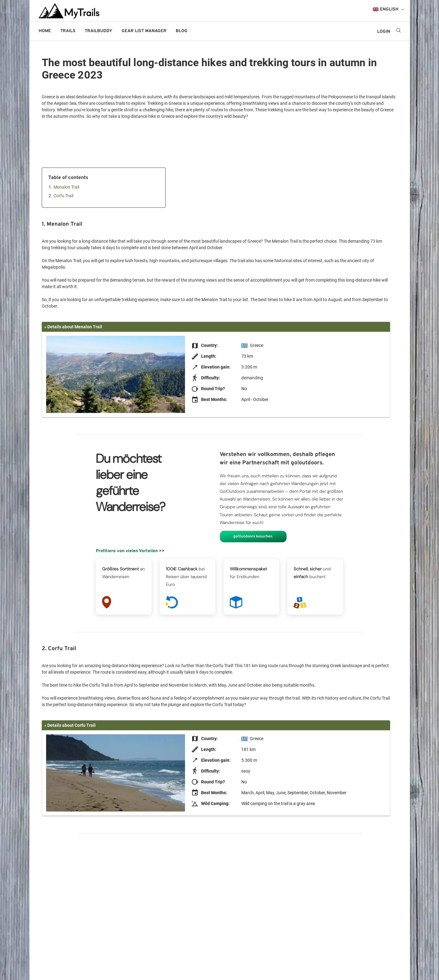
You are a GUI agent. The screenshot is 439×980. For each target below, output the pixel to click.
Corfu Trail (63, 196)
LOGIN (384, 32)
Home (45, 31)
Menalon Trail (66, 187)
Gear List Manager (144, 31)
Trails (68, 31)
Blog (182, 31)
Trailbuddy (99, 31)
